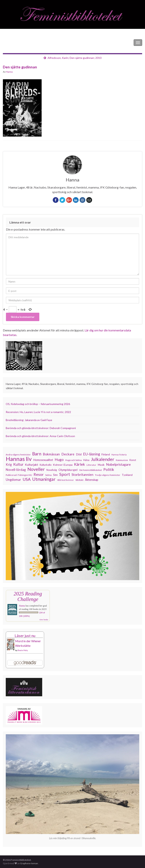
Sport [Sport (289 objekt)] (65, 474)
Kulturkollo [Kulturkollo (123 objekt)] (46, 465)
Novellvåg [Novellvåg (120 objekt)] (52, 470)
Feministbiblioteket (16, 43)
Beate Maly (23, 650)
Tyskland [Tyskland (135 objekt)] (127, 475)
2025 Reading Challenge (28, 596)
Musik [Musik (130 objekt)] (101, 465)
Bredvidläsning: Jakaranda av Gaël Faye (29, 420)
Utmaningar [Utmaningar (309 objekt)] (44, 479)
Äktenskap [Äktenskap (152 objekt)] (92, 480)
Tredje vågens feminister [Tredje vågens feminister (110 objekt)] (108, 475)
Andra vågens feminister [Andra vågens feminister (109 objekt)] (18, 455)
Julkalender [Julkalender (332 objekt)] (103, 459)
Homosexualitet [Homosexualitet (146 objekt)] (43, 460)
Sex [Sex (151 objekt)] (55, 475)
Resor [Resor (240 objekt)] (39, 474)
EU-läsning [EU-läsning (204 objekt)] (91, 454)
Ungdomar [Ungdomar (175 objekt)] (13, 480)
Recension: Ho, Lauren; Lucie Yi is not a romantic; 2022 (38, 412)
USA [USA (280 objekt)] (27, 479)
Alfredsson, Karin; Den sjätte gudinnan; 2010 (75, 58)
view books (44, 620)
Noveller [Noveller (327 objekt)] (36, 469)
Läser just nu (25, 636)
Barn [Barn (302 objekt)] (37, 454)
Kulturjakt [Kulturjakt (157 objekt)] (32, 465)
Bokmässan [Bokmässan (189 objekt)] (51, 454)
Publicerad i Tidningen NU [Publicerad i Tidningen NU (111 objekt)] (19, 475)
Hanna (9, 72)
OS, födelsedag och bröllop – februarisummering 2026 (38, 404)
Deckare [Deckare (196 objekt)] (68, 454)
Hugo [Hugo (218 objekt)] (59, 460)
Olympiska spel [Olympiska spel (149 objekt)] (68, 470)
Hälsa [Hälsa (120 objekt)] (86, 460)
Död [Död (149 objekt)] (79, 454)
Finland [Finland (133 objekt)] (106, 454)
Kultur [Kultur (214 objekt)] (18, 464)
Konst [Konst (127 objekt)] (133, 460)
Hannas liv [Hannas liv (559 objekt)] (19, 459)
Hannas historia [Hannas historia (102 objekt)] (119, 455)
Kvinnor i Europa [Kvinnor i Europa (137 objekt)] (63, 465)
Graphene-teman (29, 863)
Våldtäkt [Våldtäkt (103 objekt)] (79, 480)
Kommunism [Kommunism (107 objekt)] (122, 460)
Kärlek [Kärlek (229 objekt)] (80, 464)
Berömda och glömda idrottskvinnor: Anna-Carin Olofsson (40, 436)
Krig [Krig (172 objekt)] (9, 465)
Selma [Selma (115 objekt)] (48, 475)
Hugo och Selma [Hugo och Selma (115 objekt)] (73, 460)
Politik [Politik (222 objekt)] (109, 470)
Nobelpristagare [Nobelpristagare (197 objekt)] (118, 464)
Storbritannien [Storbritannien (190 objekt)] (82, 475)
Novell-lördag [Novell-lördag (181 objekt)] (16, 470)
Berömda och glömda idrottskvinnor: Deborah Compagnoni (41, 428)
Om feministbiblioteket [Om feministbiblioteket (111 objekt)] (90, 470)
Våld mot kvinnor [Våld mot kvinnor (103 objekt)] (65, 480)
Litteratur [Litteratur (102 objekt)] (91, 465)
